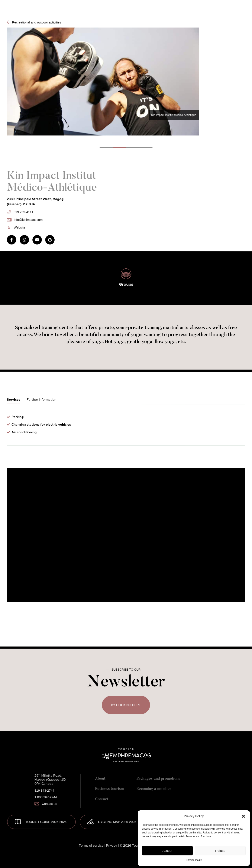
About (100, 779)
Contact (102, 799)
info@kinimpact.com (25, 220)
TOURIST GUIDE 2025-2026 (46, 822)
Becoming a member (154, 789)
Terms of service (92, 846)
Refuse (220, 851)
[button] (243, 816)
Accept (167, 851)
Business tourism (109, 789)
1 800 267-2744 (46, 797)
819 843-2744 (44, 790)
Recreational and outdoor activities (34, 22)
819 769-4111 (20, 212)
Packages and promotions (158, 779)
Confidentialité (194, 860)
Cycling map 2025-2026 (117, 822)
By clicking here (126, 705)
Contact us (46, 804)
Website (17, 227)
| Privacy (111, 846)
